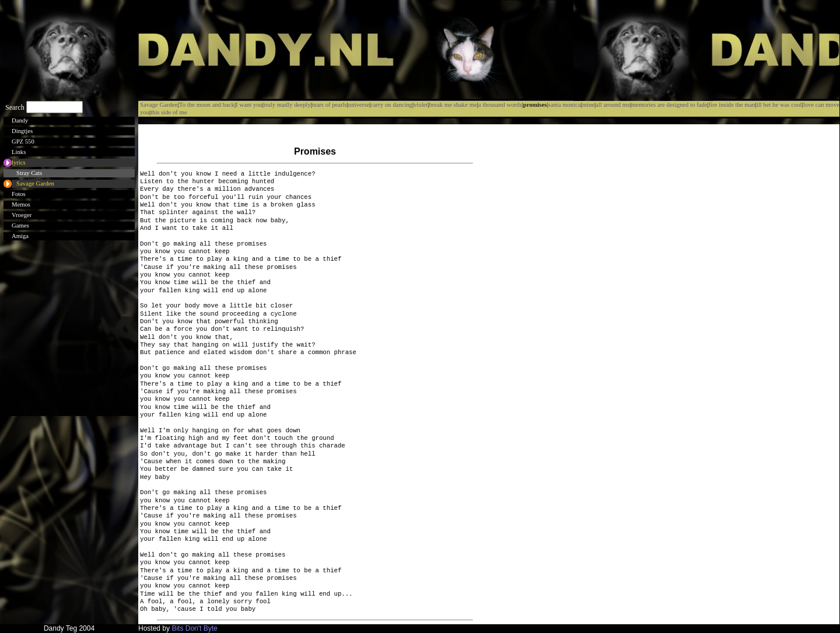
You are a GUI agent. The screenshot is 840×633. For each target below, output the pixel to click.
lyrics (19, 162)
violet (421, 105)
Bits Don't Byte (194, 628)
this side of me (169, 112)
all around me (613, 105)
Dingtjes (22, 131)
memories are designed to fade (669, 105)
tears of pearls (330, 105)
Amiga (20, 236)
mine (588, 105)
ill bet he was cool (779, 105)
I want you (249, 105)
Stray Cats (29, 173)
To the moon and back (207, 105)
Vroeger (22, 215)
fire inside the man (732, 105)
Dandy (20, 120)
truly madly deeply (287, 105)
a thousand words (500, 105)
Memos (21, 204)
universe (359, 105)
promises (535, 105)
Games (20, 225)
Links (19, 152)
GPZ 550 (23, 141)
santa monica (565, 105)
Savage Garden (35, 183)
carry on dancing (391, 105)
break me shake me (453, 105)
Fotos (19, 194)
